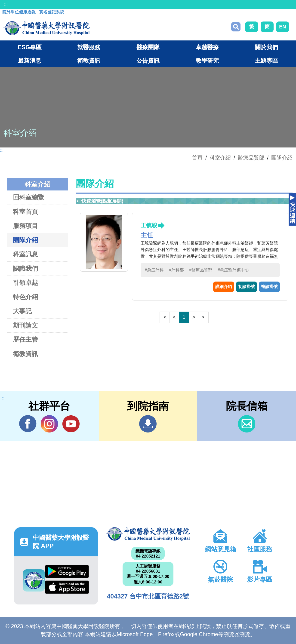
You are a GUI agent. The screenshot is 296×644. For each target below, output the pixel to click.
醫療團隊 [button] (148, 47)
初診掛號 (247, 287)
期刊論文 (25, 325)
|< (164, 317)
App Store (67, 587)
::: (6, 4)
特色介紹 (25, 297)
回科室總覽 (29, 197)
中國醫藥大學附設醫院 (148, 534)
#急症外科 (154, 270)
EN (283, 27)
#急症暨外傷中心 (233, 270)
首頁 (197, 158)
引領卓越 (25, 283)
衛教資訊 (25, 354)
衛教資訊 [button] (89, 61)
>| (203, 317)
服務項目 (25, 226)
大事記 (22, 311)
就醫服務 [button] (89, 47)
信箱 (247, 424)
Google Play (67, 571)
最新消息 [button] (30, 61)
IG (49, 424)
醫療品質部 (251, 158)
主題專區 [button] (266, 61)
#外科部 (176, 270)
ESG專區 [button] (29, 47)
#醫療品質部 (201, 270)
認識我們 (25, 268)
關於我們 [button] (266, 47)
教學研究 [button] (207, 61)
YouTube (71, 424)
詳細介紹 (224, 287)
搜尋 (236, 27)
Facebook (28, 424)
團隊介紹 (282, 158)
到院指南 (148, 424)
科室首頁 (25, 212)
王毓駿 (149, 225)
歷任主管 (25, 339)
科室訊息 (25, 254)
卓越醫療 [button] (207, 47)
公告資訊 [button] (148, 61)
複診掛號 (269, 287)
